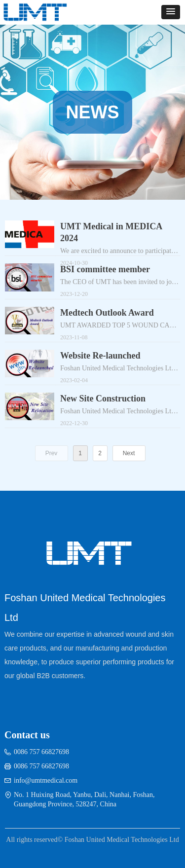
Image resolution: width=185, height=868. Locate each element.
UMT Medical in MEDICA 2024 (111, 232)
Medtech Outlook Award (107, 313)
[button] (171, 12)
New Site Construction (103, 398)
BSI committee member (105, 269)
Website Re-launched (100, 356)
